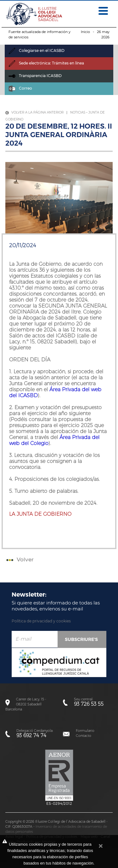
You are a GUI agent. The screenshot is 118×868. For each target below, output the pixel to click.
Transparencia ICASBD (35, 76)
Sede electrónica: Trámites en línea (46, 63)
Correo (20, 88)
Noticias (78, 112)
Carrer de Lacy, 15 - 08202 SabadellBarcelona (26, 704)
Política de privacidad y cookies (41, 621)
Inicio (85, 32)
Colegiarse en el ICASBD (37, 50)
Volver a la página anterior (34, 112)
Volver (19, 559)
